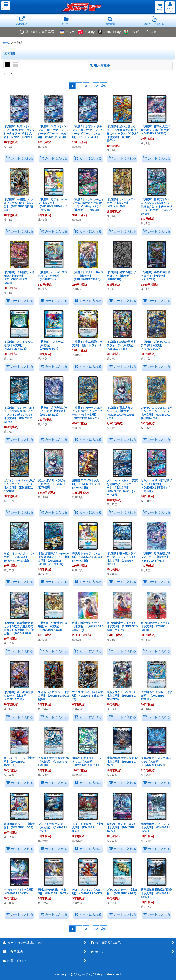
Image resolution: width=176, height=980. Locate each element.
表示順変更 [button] (100, 66)
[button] (6, 6)
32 (96, 86)
